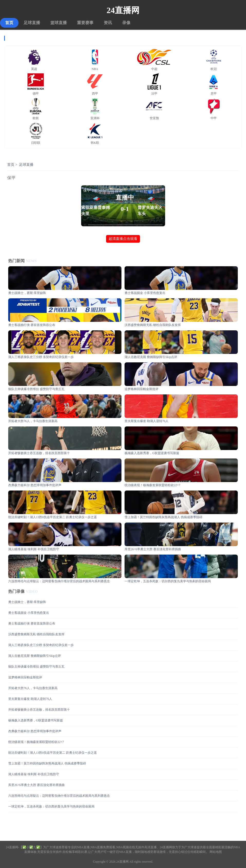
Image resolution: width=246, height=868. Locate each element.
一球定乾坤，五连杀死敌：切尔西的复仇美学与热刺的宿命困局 (51, 806)
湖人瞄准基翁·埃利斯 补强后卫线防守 (34, 774)
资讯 (108, 23)
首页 (9, 23)
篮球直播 (59, 23)
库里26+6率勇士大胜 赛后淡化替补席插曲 (36, 785)
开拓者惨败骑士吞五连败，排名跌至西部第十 (39, 710)
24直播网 (123, 10)
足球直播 (32, 23)
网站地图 (216, 852)
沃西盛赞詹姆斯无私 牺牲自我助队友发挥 (36, 634)
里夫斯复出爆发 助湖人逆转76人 (30, 699)
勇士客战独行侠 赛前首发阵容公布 (32, 624)
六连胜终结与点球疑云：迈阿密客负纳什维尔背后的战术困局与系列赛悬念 (59, 796)
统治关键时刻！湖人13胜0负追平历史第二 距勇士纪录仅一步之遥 (53, 753)
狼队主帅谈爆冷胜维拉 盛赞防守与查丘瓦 (36, 667)
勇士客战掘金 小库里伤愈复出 (29, 613)
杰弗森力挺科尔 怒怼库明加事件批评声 (35, 731)
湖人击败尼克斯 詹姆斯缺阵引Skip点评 (35, 656)
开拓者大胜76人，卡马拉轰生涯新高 (33, 688)
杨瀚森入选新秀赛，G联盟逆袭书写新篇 (36, 720)
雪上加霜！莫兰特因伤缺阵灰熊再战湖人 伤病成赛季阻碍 (47, 763)
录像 (126, 23)
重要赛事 (85, 23)
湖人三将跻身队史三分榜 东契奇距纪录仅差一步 (41, 645)
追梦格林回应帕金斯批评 (25, 677)
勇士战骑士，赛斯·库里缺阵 (27, 602)
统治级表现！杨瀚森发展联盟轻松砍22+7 (36, 742)
